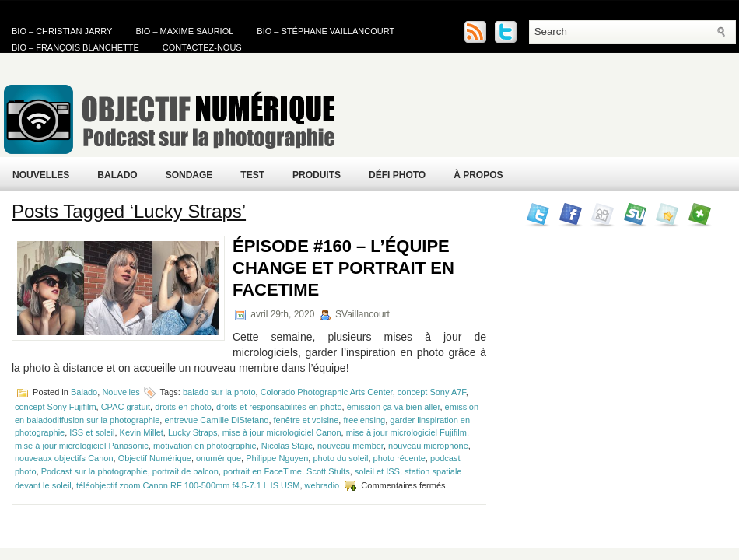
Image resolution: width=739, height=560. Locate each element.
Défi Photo (397, 175)
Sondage (189, 175)
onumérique (219, 458)
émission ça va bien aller (394, 407)
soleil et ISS (377, 471)
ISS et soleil (92, 432)
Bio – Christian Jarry (62, 31)
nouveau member (350, 446)
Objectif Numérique (155, 458)
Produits (317, 175)
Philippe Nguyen (277, 458)
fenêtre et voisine (306, 420)
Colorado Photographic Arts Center (327, 392)
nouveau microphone (428, 446)
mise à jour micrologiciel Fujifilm (406, 432)
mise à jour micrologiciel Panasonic (82, 446)
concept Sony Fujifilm (56, 407)
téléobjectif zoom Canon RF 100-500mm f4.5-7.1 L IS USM (188, 485)
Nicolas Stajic (287, 446)
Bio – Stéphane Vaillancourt (326, 31)
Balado (117, 175)
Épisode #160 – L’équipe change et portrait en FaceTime (343, 268)
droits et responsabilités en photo (279, 407)
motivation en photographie (205, 446)
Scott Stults (328, 471)
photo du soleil (340, 458)
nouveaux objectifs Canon (64, 458)
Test (252, 175)
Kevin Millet (142, 432)
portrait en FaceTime (263, 471)
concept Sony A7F (432, 392)
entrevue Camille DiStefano (216, 420)
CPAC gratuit (126, 407)
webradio (322, 485)
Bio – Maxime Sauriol (184, 31)
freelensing (364, 420)
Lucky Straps (193, 432)
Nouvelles (41, 175)
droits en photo (183, 407)
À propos (478, 175)
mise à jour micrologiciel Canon (282, 432)
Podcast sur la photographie (95, 471)
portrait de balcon (186, 471)
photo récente (399, 458)
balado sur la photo (219, 392)
